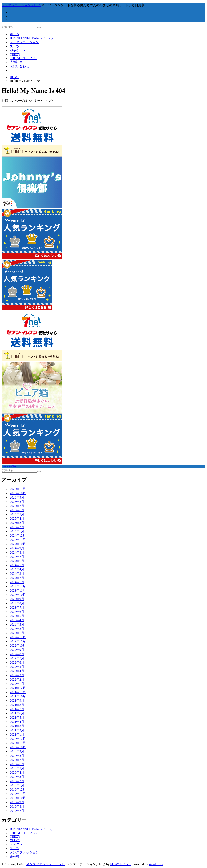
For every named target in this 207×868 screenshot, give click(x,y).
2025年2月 (17, 527)
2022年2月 (17, 679)
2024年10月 (18, 544)
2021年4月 (17, 722)
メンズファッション (24, 42)
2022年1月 (17, 684)
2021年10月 (18, 696)
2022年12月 (18, 637)
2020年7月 (17, 760)
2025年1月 (17, 531)
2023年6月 (17, 612)
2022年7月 (17, 658)
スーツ (15, 46)
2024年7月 (17, 557)
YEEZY (15, 55)
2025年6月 (17, 510)
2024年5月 (17, 565)
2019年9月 (17, 802)
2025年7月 (17, 506)
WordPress (156, 864)
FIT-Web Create (121, 864)
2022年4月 (17, 671)
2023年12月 (18, 586)
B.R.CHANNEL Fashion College (31, 38)
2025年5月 (17, 514)
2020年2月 (17, 781)
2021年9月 (17, 701)
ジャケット (18, 50)
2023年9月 (17, 599)
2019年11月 (18, 794)
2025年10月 (18, 493)
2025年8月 (17, 502)
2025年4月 (17, 519)
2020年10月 (18, 747)
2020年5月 (17, 768)
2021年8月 (17, 705)
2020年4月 (17, 773)
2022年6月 (17, 662)
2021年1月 (17, 734)
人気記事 (16, 62)
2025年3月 (17, 523)
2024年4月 (17, 569)
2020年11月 (18, 743)
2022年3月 (17, 675)
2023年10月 (18, 595)
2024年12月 (18, 535)
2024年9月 (17, 548)
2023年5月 (17, 616)
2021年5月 (17, 718)
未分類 (15, 857)
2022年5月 (17, 667)
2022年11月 (18, 641)
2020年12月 (18, 739)
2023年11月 (18, 591)
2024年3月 (17, 574)
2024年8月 (17, 552)
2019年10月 (18, 798)
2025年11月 (18, 489)
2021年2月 (17, 730)
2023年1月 (17, 633)
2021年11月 (18, 692)
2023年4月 (17, 620)
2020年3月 (17, 777)
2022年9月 (17, 650)
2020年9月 (17, 751)
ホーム (15, 34)
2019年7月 (17, 811)
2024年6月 (17, 561)
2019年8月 (17, 806)
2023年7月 (17, 607)
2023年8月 (17, 603)
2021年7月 (17, 709)
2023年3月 (17, 624)
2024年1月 (17, 582)
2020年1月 (17, 785)
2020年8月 (17, 756)
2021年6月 (17, 713)
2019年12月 (18, 789)
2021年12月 (18, 688)
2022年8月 (17, 654)
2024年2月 (17, 578)
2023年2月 (17, 629)
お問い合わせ (19, 66)
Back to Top (10, 466)
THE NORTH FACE (23, 58)
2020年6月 (17, 764)
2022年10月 (18, 646)
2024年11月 (18, 540)
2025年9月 (17, 497)
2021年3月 (17, 726)
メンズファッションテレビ (45, 864)
